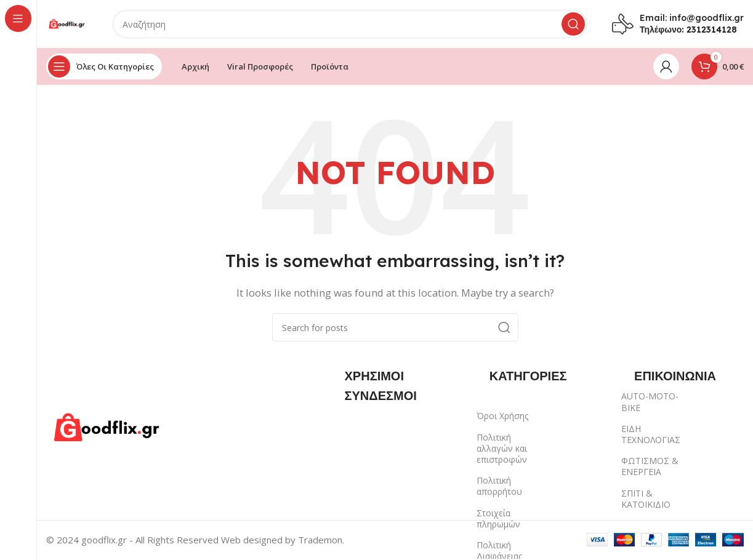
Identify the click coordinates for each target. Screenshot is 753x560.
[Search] (351, 25)
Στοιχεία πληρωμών (498, 519)
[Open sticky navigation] (104, 68)
